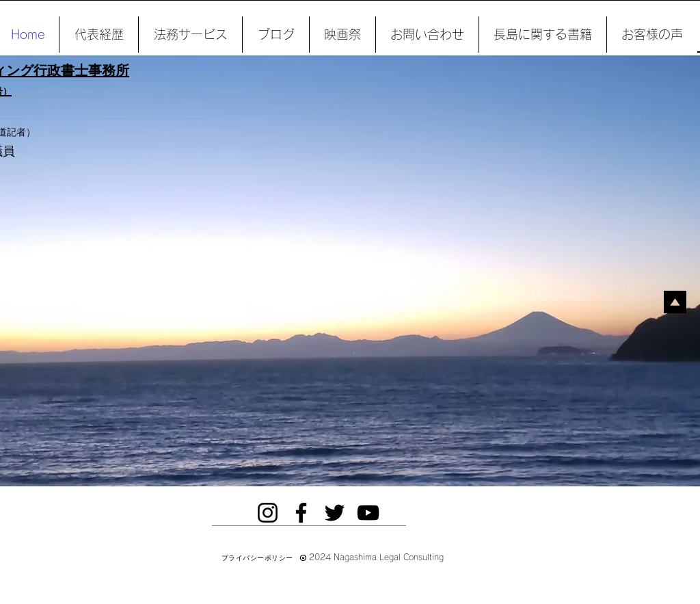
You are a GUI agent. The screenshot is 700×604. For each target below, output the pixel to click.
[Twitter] (335, 513)
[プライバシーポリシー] (257, 558)
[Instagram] (268, 513)
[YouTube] (368, 513)
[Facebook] (301, 513)
